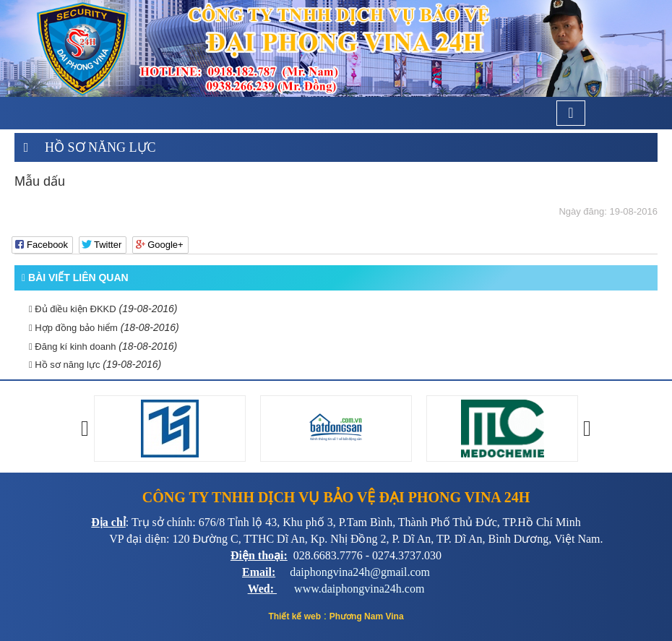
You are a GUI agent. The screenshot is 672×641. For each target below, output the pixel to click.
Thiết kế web (294, 616)
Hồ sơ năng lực (100, 147)
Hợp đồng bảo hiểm (73, 328)
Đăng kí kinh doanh (72, 347)
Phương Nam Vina (367, 616)
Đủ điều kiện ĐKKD (73, 309)
